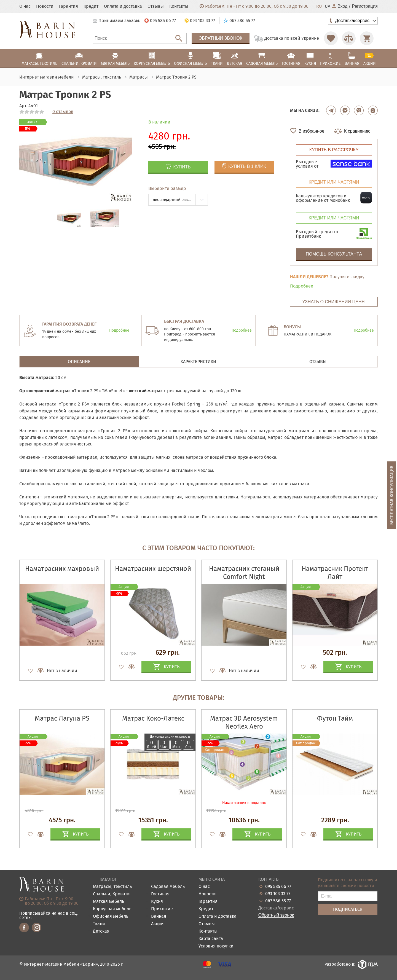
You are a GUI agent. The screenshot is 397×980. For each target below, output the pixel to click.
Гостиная (160, 894)
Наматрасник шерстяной (153, 569)
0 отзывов (63, 112)
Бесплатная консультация (392, 495)
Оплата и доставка (123, 6)
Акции (157, 924)
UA (328, 6)
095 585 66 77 (278, 887)
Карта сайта (211, 939)
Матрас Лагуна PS (62, 718)
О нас (25, 6)
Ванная (159, 916)
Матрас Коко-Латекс (153, 718)
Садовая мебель (168, 887)
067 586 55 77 (278, 901)
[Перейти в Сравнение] (349, 38)
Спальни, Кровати (111, 894)
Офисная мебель (111, 916)
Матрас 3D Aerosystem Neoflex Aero (244, 722)
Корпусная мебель (112, 909)
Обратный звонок (220, 38)
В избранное (312, 131)
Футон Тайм (335, 718)
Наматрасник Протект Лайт (335, 573)
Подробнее (302, 286)
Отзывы (156, 6)
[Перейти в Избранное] (331, 38)
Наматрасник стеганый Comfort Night (244, 573)
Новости (45, 6)
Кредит (91, 6)
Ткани (99, 924)
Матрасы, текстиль (112, 887)
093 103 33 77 (278, 894)
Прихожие (162, 909)
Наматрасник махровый (62, 569)
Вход (340, 6)
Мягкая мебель (108, 902)
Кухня (157, 902)
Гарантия (69, 6)
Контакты (179, 6)
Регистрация (365, 6)
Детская (101, 931)
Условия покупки (216, 946)
